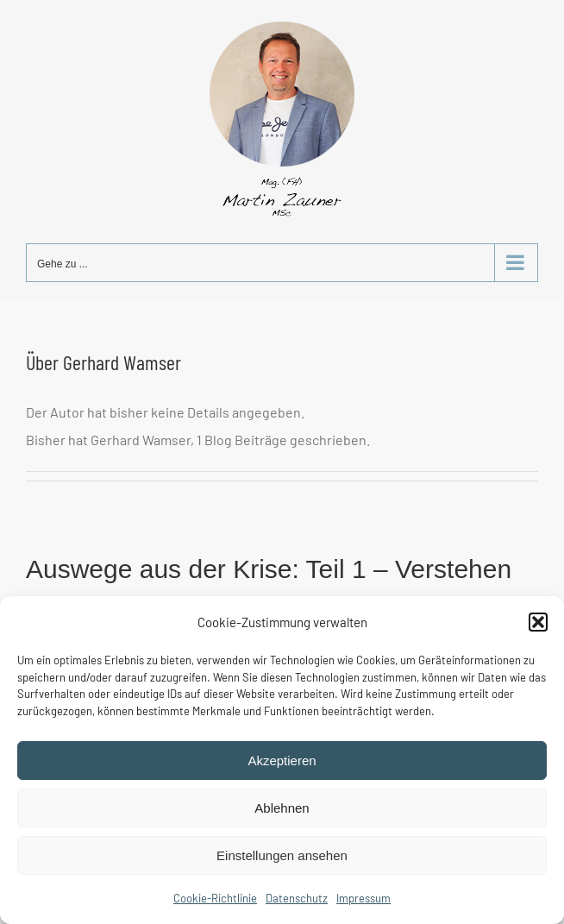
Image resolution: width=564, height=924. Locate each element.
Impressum (363, 898)
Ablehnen (282, 808)
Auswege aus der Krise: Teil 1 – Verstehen (269, 569)
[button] (538, 622)
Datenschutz (297, 898)
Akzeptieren (282, 761)
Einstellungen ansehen (282, 855)
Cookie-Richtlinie (215, 898)
